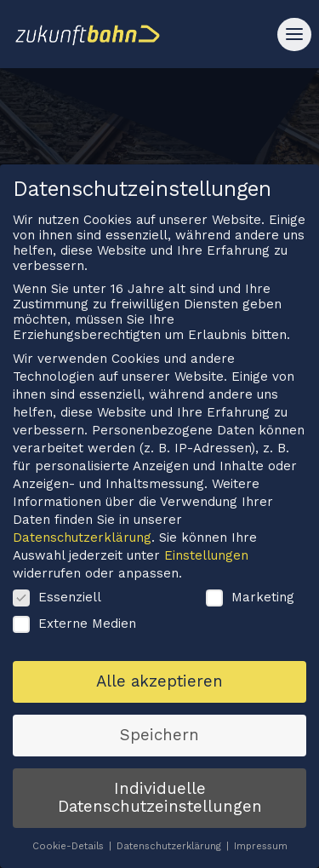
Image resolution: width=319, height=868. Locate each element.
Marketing (250, 604)
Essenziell (57, 604)
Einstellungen (206, 563)
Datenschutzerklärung (82, 545)
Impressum (261, 854)
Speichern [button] (159, 742)
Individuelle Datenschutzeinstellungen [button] (160, 805)
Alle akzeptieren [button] (159, 688)
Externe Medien (74, 631)
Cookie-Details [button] (70, 854)
